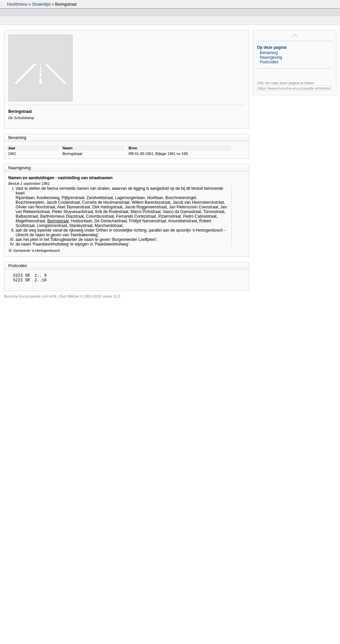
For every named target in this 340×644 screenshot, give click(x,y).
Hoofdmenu (17, 4)
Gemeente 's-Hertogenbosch (34, 250)
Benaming (269, 53)
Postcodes (269, 62)
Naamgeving (271, 57)
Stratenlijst (41, 4)
